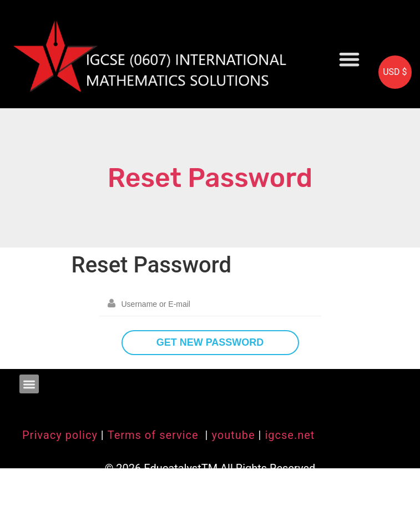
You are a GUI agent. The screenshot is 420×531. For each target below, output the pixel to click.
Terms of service (155, 435)
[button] (349, 59)
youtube (233, 435)
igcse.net (290, 435)
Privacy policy (60, 435)
